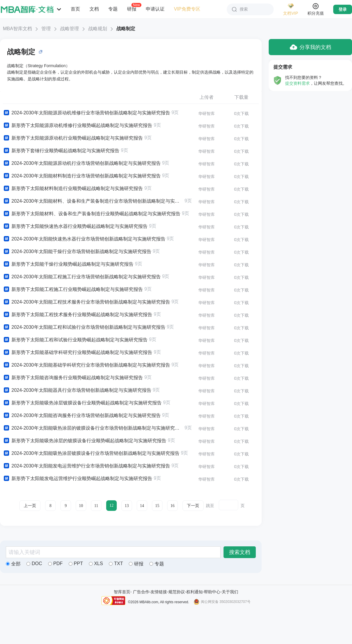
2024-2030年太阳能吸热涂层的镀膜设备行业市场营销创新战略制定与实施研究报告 (93, 428)
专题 (113, 9)
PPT (76, 563)
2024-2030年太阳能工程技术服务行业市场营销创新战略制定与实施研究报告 (87, 302)
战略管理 (70, 29)
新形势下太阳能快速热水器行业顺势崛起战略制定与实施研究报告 (75, 226)
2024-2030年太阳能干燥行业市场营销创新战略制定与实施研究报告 (77, 252)
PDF (55, 563)
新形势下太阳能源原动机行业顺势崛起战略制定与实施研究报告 (73, 138)
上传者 (207, 97)
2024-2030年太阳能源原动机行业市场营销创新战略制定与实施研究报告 (82, 163)
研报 (132, 9)
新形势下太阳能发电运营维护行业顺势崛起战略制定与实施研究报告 (78, 479)
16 (172, 506)
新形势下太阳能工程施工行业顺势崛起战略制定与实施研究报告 (73, 289)
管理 (46, 29)
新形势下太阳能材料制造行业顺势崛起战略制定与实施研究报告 (73, 189)
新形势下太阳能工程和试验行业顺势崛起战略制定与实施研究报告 (75, 340)
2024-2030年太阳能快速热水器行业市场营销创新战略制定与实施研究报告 (84, 239)
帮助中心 (212, 592)
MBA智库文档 (17, 29)
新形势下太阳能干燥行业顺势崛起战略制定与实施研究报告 (68, 264)
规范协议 (177, 592)
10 (81, 506)
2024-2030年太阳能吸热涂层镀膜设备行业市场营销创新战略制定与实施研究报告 (91, 453)
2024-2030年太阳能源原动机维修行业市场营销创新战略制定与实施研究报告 (87, 113)
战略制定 (126, 29)
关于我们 (230, 592)
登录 (343, 9)
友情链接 (159, 592)
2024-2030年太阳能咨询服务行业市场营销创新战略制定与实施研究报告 (82, 416)
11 (96, 506)
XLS (96, 563)
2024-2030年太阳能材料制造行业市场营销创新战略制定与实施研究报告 (82, 176)
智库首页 (122, 592)
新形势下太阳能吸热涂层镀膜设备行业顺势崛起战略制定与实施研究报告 (82, 403)
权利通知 (194, 592)
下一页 (193, 506)
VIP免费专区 (187, 9)
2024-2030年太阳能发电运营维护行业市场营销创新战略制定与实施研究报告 (87, 466)
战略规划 (98, 29)
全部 (13, 564)
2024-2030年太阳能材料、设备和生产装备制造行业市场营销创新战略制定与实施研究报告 (93, 201)
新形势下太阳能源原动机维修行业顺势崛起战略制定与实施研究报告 (78, 126)
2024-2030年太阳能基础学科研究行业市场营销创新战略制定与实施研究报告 (87, 365)
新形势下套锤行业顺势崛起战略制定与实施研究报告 (61, 151)
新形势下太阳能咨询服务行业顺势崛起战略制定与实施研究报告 (73, 378)
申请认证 (155, 9)
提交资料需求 (297, 83)
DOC (34, 563)
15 (157, 506)
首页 (75, 9)
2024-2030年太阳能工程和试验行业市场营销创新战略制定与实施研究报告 (84, 327)
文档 (94, 9)
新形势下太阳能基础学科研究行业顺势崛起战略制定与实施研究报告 (78, 352)
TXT (116, 563)
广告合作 (141, 592)
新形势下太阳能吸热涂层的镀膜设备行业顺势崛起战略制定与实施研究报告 (85, 441)
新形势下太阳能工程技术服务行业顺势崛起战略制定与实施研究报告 (78, 315)
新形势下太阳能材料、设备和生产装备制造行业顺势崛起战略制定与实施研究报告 (92, 214)
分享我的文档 (310, 47)
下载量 (241, 97)
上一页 (30, 506)
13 (127, 506)
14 (142, 506)
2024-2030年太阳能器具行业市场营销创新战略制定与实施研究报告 (77, 390)
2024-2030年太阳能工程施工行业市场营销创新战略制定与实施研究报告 (82, 277)
